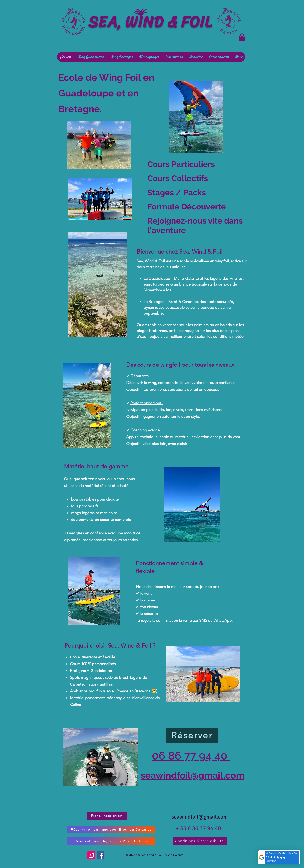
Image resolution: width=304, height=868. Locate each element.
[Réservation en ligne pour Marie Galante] (111, 841)
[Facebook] (101, 855)
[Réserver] (192, 735)
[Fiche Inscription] (107, 816)
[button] (242, 37)
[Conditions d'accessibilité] (200, 841)
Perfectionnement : (147, 403)
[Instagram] (91, 855)
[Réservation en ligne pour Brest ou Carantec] (111, 829)
